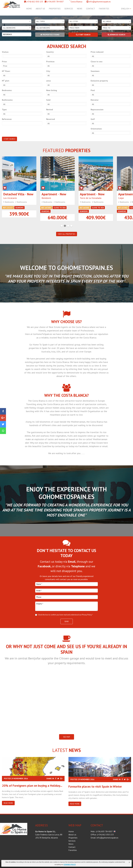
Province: (51, 61)
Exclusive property (99, 81)
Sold (48, 100)
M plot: (6, 81)
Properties (55, 9)
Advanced (116, 35)
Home (29, 9)
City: (48, 71)
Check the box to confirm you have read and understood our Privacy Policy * (65, 615)
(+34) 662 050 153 (35, 2)
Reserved (51, 119)
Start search (83, 35)
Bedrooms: (7, 90)
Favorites (104, 9)
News (80, 9)
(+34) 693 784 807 (55, 2)
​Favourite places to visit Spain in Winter (95, 786)
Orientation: (96, 129)
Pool (93, 90)
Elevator (95, 100)
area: (49, 81)
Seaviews (95, 71)
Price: (5, 61)
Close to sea (97, 61)
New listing (52, 90)
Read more (8, 803)
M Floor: (6, 71)
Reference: (7, 119)
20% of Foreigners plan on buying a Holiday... (32, 786)
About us (40, 9)
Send (67, 621)
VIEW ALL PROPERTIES (67, 234)
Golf (93, 119)
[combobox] (17, 21)
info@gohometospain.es (100, 2)
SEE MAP (67, 737)
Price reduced (97, 52)
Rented (50, 109)
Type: (4, 109)
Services (69, 9)
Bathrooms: (7, 100)
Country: (50, 52)
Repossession (97, 109)
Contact (91, 9)
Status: (5, 52)
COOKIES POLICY (70, 864)
